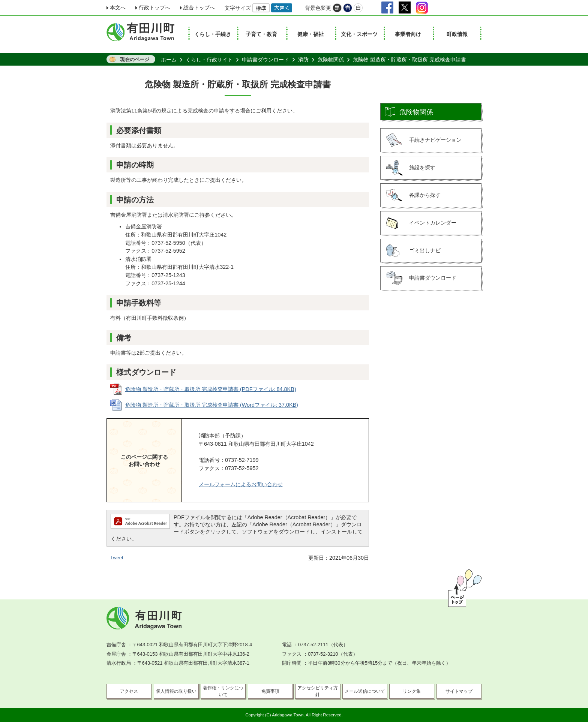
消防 (303, 60)
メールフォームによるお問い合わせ (241, 484)
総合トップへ (199, 7)
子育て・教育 (261, 34)
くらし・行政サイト (209, 60)
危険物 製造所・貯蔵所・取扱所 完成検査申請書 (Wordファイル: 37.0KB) (212, 405)
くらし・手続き (213, 34)
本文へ (118, 7)
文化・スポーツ (359, 34)
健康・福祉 (310, 34)
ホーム (169, 60)
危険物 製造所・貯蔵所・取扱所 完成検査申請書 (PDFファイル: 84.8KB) (211, 389)
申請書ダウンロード (265, 60)
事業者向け (408, 34)
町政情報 (457, 34)
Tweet (117, 558)
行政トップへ (154, 7)
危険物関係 (331, 60)
